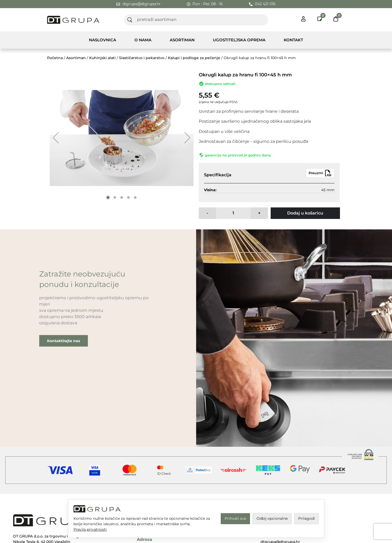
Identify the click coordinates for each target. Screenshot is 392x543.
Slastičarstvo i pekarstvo (142, 58)
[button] (56, 138)
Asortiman (182, 40)
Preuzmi (320, 173)
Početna (55, 58)
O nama (143, 40)
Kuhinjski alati (102, 58)
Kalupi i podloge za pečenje (194, 58)
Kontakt (293, 40)
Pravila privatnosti (90, 529)
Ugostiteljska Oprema (239, 40)
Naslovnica (103, 40)
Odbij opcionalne (272, 518)
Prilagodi (306, 518)
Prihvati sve (235, 518)
